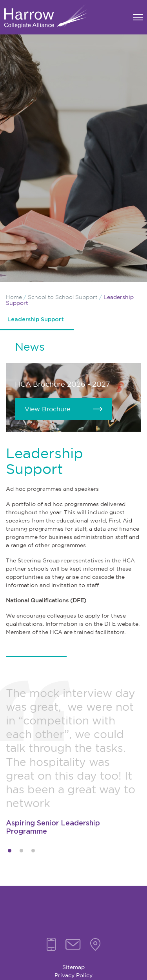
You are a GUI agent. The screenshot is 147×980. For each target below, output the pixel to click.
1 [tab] (10, 851)
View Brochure (47, 409)
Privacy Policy (73, 975)
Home (14, 297)
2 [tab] (21, 851)
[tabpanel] (73, 761)
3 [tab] (33, 851)
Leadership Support (36, 320)
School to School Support (63, 297)
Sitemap (73, 967)
